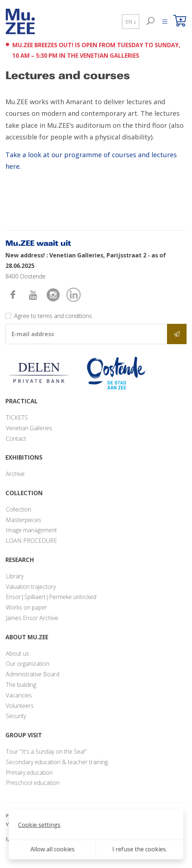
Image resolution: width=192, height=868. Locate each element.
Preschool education (33, 783)
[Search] (151, 22)
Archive (15, 474)
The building (21, 685)
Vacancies (19, 695)
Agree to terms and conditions (53, 316)
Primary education (29, 773)
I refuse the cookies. (140, 849)
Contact (16, 439)
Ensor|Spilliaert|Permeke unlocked (51, 597)
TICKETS (17, 417)
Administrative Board (33, 674)
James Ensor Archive (32, 618)
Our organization (28, 664)
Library (15, 576)
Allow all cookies (53, 849)
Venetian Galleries (29, 428)
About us (17, 653)
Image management (31, 530)
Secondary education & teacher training (57, 762)
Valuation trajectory (31, 587)
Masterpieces (24, 520)
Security (16, 716)
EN (131, 22)
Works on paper (26, 607)
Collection (18, 509)
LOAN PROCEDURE (31, 541)
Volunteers (20, 706)
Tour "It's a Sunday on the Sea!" (46, 751)
